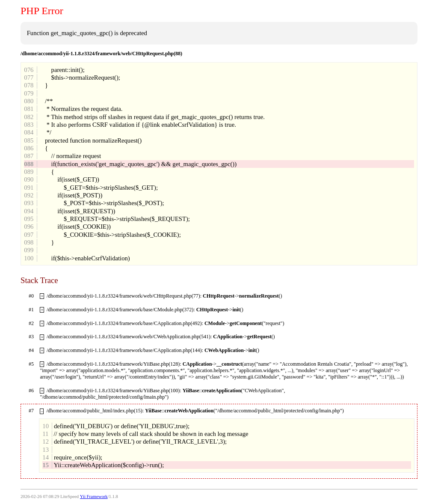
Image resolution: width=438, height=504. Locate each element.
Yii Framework (94, 497)
